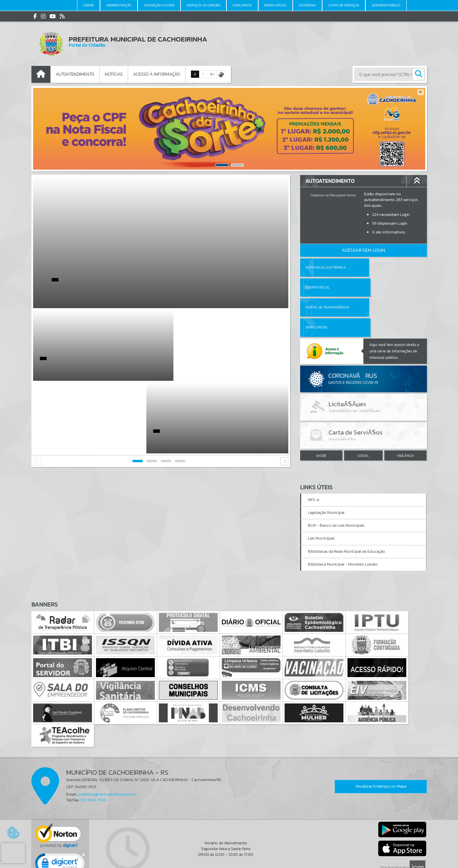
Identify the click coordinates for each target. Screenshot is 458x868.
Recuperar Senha (343, 195)
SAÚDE (321, 415)
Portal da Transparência (328, 287)
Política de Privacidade (229, 861)
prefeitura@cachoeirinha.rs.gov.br (107, 754)
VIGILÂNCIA (405, 415)
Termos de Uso (229, 856)
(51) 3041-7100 (93, 760)
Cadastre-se (319, 195)
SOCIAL (363, 415)
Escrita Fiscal (381, 267)
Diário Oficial (380, 287)
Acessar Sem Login (363, 250)
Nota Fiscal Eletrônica (326, 267)
